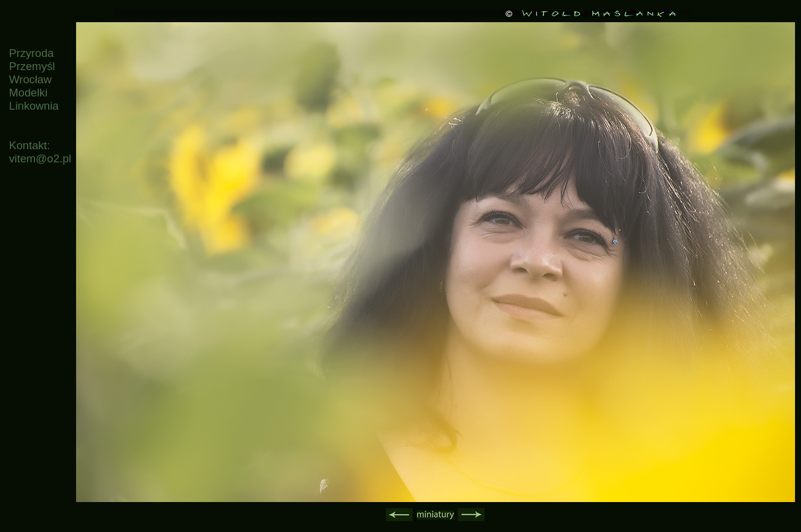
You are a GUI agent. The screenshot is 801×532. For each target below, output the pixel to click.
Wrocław (30, 79)
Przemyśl (32, 66)
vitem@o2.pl (40, 158)
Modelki (28, 93)
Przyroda (31, 53)
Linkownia (34, 106)
